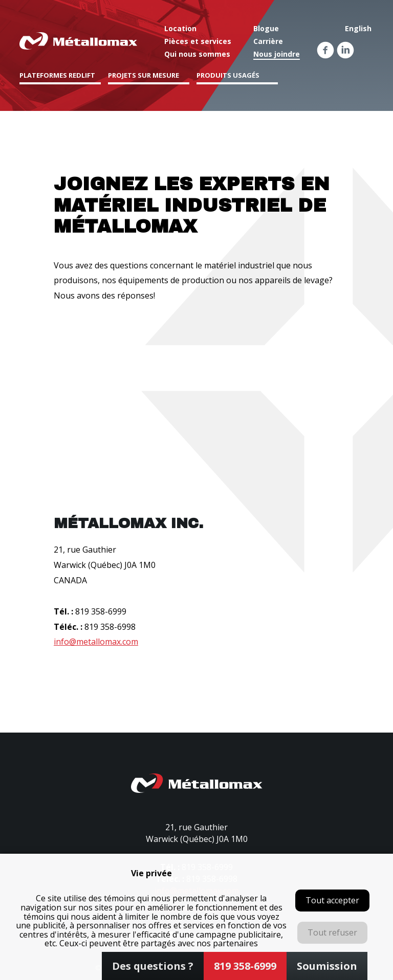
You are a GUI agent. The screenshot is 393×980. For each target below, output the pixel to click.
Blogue (266, 28)
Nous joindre (277, 54)
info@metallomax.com (96, 642)
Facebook (325, 50)
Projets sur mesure (144, 75)
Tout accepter (332, 900)
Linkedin (345, 50)
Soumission (327, 966)
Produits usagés (228, 75)
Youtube (365, 50)
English (358, 28)
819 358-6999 (101, 611)
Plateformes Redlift (57, 75)
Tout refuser (332, 932)
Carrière (268, 41)
